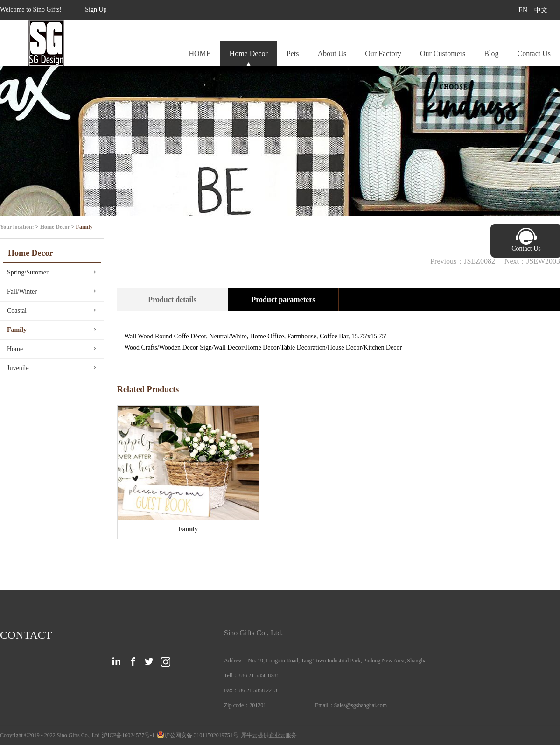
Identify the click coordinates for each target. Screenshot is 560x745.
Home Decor (55, 227)
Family (84, 227)
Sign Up (96, 10)
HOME (199, 53)
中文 (541, 10)
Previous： (463, 261)
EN (523, 10)
